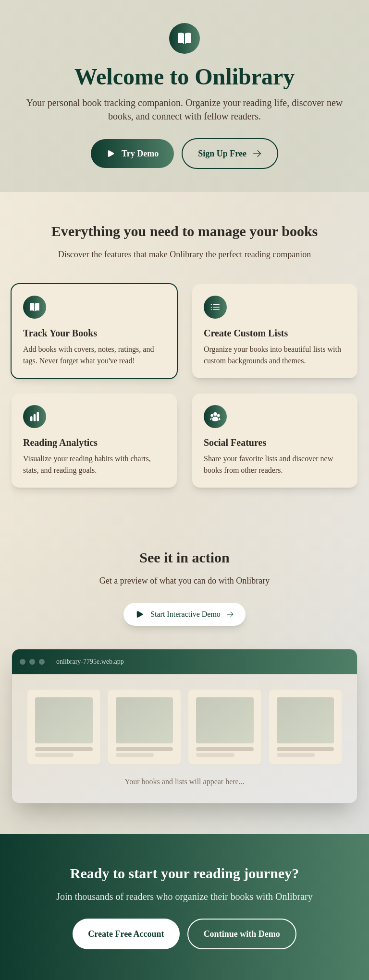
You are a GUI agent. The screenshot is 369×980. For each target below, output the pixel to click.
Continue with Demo (242, 934)
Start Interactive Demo (184, 614)
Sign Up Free (230, 154)
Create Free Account (126, 934)
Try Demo (132, 154)
